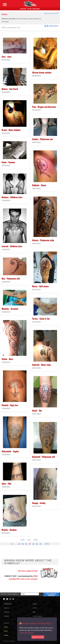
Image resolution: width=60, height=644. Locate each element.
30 (23, 544)
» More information (27, 632)
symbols (6, 623)
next (36, 540)
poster (6, 627)
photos (35, 608)
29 (19, 544)
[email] (30, 594)
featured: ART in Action (51, 13)
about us (7, 608)
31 (26, 544)
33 (33, 544)
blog (34, 612)
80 (47, 544)
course (6, 635)
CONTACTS (8, 604)
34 (37, 544)
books (6, 631)
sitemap (6, 616)
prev (23, 540)
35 (40, 544)
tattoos (35, 604)
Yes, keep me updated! (51, 594)
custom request (37, 616)
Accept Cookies (38, 637)
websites (7, 612)
